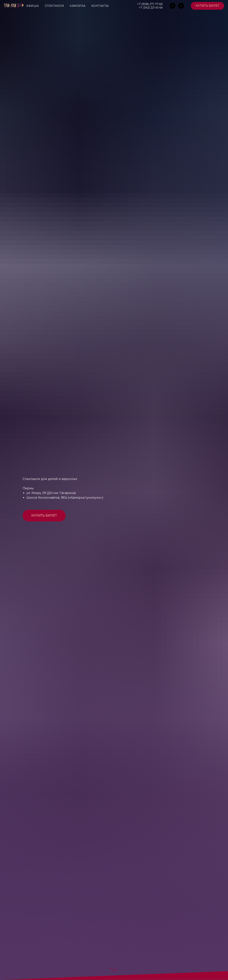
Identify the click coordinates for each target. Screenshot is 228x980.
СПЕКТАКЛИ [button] (54, 6)
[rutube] (181, 6)
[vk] (173, 6)
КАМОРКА (78, 6)
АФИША (33, 6)
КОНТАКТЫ (100, 6)
